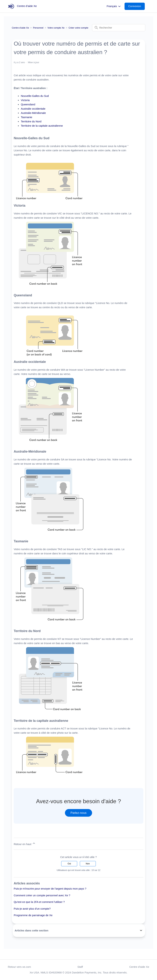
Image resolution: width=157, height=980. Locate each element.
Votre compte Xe (56, 28)
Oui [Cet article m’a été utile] (69, 864)
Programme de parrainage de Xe (33, 915)
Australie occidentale (33, 109)
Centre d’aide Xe (20, 28)
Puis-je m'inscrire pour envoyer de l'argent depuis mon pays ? (50, 889)
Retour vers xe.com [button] (19, 967)
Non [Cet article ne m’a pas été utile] (88, 864)
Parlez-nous (78, 813)
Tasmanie (26, 117)
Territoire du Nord (31, 121)
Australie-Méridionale (33, 113)
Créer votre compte (78, 28)
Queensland (28, 104)
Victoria (25, 100)
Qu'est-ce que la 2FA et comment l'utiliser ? (39, 902)
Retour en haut (25, 844)
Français (114, 6)
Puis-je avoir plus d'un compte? (32, 909)
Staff (80, 967)
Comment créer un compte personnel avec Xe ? (42, 895)
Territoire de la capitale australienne (42, 126)
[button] (136, 6)
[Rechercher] (119, 28)
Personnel (38, 28)
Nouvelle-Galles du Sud (35, 96)
